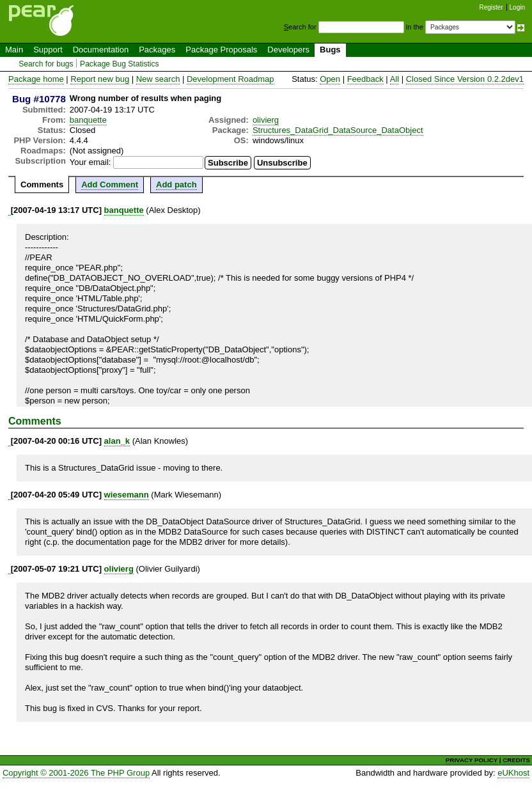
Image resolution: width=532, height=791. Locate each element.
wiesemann (127, 495)
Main (14, 50)
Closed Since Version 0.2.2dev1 (465, 79)
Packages (157, 50)
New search (158, 79)
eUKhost (513, 773)
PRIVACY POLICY (472, 760)
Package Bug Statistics (120, 64)
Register (491, 7)
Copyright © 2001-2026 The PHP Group (76, 773)
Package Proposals (221, 50)
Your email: (90, 162)
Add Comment (110, 184)
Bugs (330, 50)
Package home (36, 79)
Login (517, 7)
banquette (88, 120)
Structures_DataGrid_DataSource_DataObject (338, 130)
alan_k (117, 441)
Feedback (365, 79)
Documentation (101, 50)
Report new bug (100, 79)
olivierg (266, 120)
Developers (288, 50)
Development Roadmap (231, 79)
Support (48, 50)
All (395, 79)
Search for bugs (46, 64)
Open (330, 79)
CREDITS (516, 760)
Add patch (176, 184)
